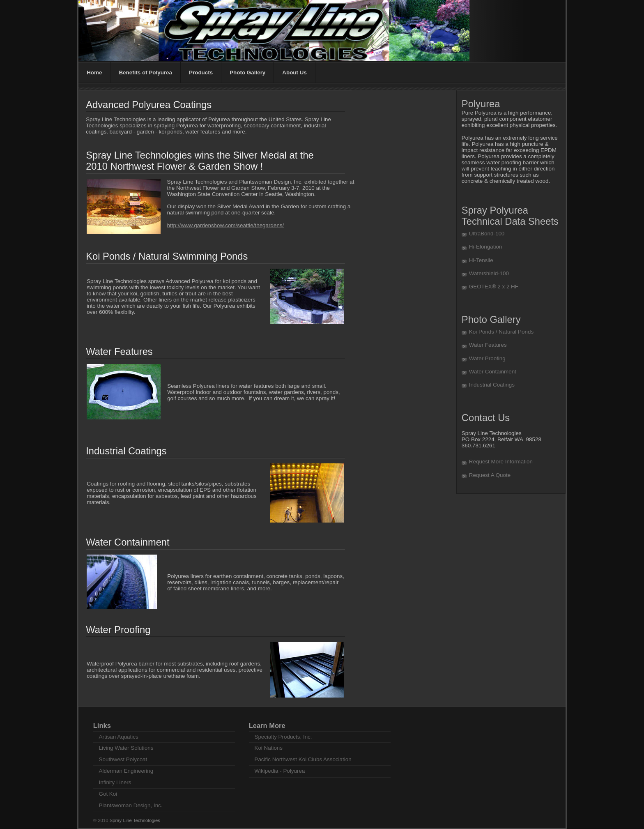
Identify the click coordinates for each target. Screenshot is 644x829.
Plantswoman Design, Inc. (131, 805)
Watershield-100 (489, 273)
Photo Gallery (247, 73)
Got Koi (108, 794)
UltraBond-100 (487, 234)
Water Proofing (487, 358)
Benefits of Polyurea (145, 73)
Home (94, 73)
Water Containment (493, 372)
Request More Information (501, 462)
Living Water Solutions (126, 748)
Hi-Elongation (485, 247)
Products (201, 73)
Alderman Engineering (126, 771)
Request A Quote (490, 475)
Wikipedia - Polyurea (279, 771)
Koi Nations (268, 748)
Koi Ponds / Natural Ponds (501, 332)
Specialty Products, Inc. (283, 737)
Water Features (488, 345)
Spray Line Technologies (135, 820)
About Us (294, 73)
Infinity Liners (115, 782)
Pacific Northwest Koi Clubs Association (303, 759)
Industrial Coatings (492, 385)
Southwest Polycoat (123, 759)
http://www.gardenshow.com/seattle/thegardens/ (226, 225)
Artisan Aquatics (119, 737)
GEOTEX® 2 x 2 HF (494, 287)
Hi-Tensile (481, 260)
